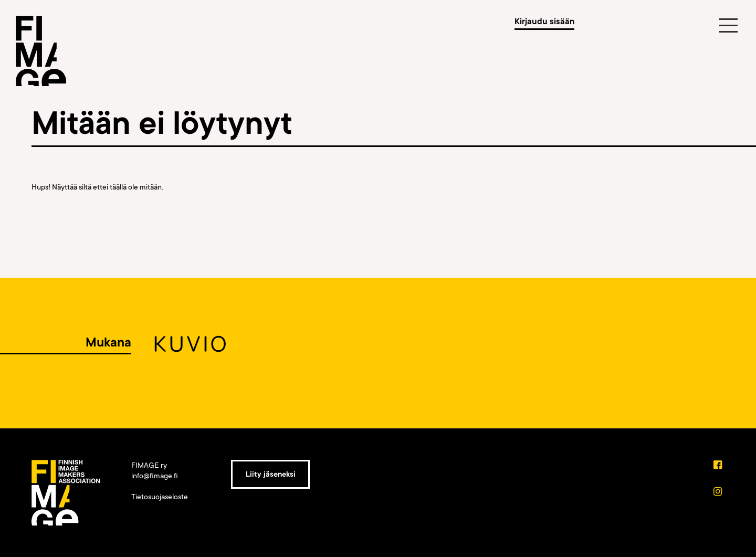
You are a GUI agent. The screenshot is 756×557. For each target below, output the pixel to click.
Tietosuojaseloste (160, 497)
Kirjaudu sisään (544, 22)
